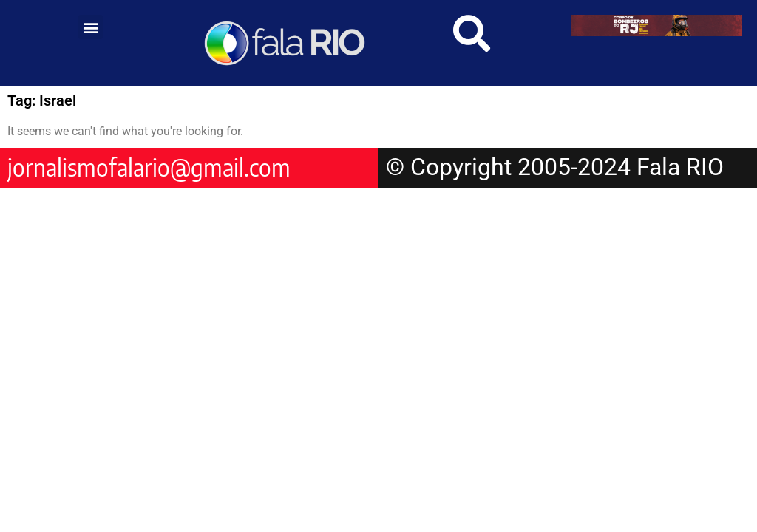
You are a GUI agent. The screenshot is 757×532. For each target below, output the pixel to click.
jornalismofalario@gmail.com (149, 167)
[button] (91, 27)
